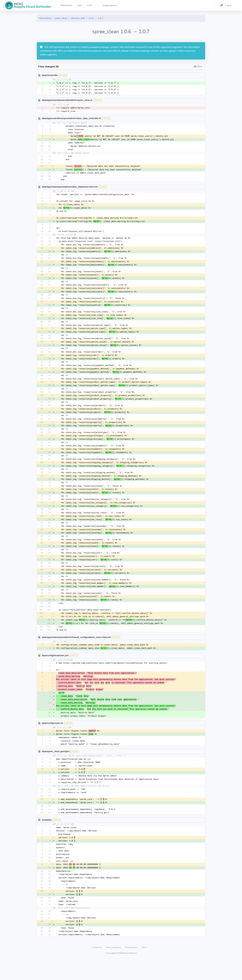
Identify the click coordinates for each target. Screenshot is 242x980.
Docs (144, 968)
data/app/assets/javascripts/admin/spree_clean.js (67, 100)
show (200, 66)
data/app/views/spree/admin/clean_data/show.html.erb (70, 189)
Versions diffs (78, 18)
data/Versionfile (50, 75)
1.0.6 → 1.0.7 (96, 18)
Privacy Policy (132, 968)
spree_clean (61, 18)
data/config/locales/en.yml (55, 670)
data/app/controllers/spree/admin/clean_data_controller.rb (71, 119)
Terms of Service (114, 968)
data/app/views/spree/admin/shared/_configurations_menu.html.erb (76, 651)
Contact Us (97, 968)
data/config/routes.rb (52, 739)
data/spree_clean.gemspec (56, 768)
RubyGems (45, 18)
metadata (47, 838)
